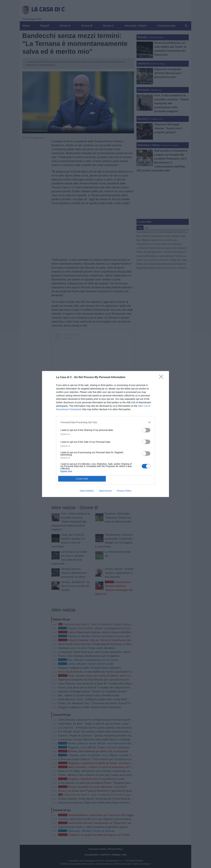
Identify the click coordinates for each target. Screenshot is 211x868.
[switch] (146, 430)
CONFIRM (82, 479)
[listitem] (106, 422)
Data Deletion (87, 491)
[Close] (162, 378)
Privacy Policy (124, 491)
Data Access (105, 491)
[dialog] (105, 434)
